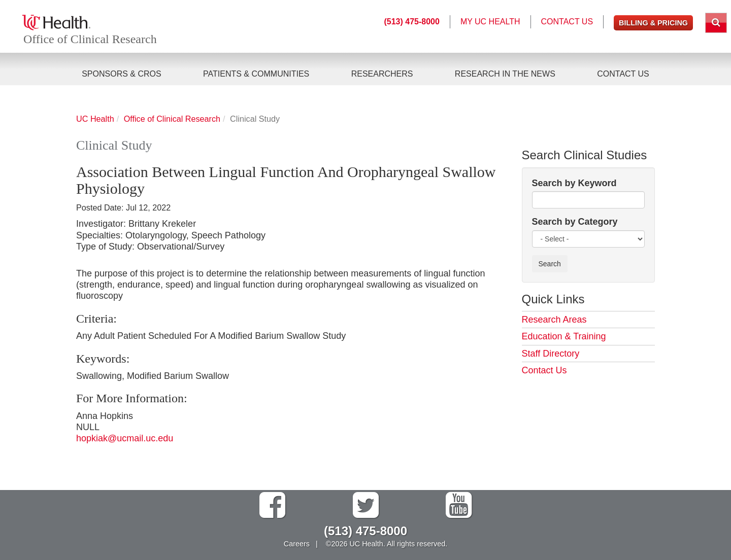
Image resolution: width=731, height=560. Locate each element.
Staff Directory (551, 354)
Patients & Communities (256, 74)
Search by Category (575, 222)
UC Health (95, 119)
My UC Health (490, 22)
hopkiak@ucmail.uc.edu (125, 438)
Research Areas (554, 320)
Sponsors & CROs (121, 74)
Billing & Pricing (653, 23)
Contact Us (623, 74)
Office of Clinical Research (91, 40)
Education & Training (564, 336)
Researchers (382, 74)
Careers (297, 544)
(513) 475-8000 (411, 22)
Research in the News (505, 74)
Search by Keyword (574, 183)
